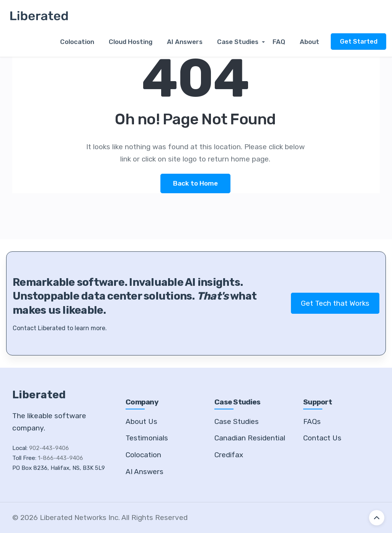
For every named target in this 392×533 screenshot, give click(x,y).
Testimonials (147, 438)
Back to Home (195, 183)
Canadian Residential (250, 438)
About (310, 42)
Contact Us (322, 438)
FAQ (280, 42)
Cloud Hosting (134, 42)
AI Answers (187, 42)
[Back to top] (377, 518)
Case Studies (239, 42)
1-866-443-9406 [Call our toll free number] (60, 458)
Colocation (82, 42)
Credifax (229, 455)
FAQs (312, 421)
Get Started (359, 42)
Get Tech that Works (335, 303)
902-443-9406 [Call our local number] (49, 448)
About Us (141, 421)
